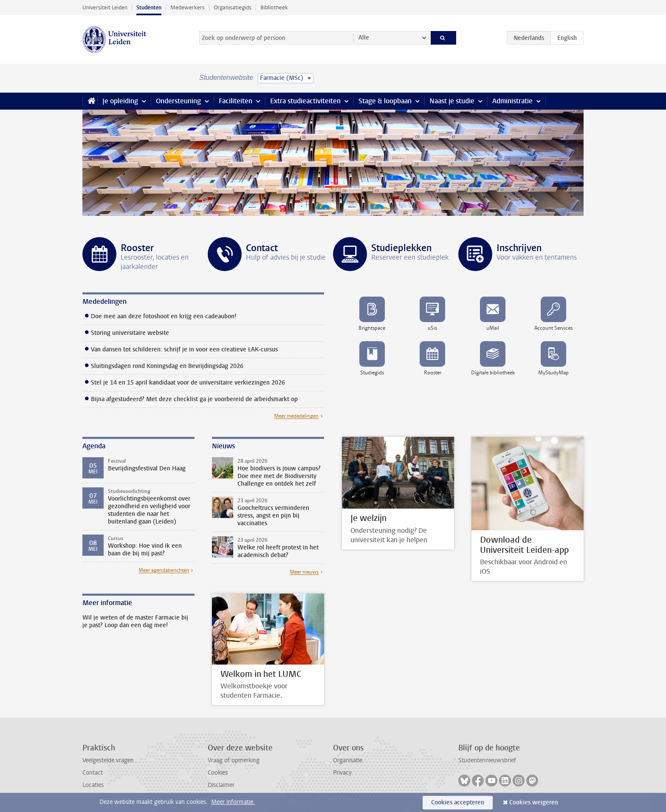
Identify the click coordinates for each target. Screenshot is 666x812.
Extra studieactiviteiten (305, 101)
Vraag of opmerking (234, 760)
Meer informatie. (233, 802)
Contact (93, 773)
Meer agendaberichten (164, 570)
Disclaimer (221, 785)
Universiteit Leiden (105, 7)
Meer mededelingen (296, 416)
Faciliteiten (236, 101)
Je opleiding (120, 101)
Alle (364, 38)
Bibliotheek (274, 7)
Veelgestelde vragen (108, 760)
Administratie (512, 101)
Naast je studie (452, 101)
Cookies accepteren (458, 802)
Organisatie (348, 760)
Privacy (342, 773)
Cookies (218, 773)
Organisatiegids (233, 7)
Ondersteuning (178, 101)
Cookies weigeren (534, 802)
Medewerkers (188, 7)
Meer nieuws (304, 572)
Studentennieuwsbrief (487, 760)
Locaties (93, 785)
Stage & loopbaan (385, 101)
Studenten (149, 7)
